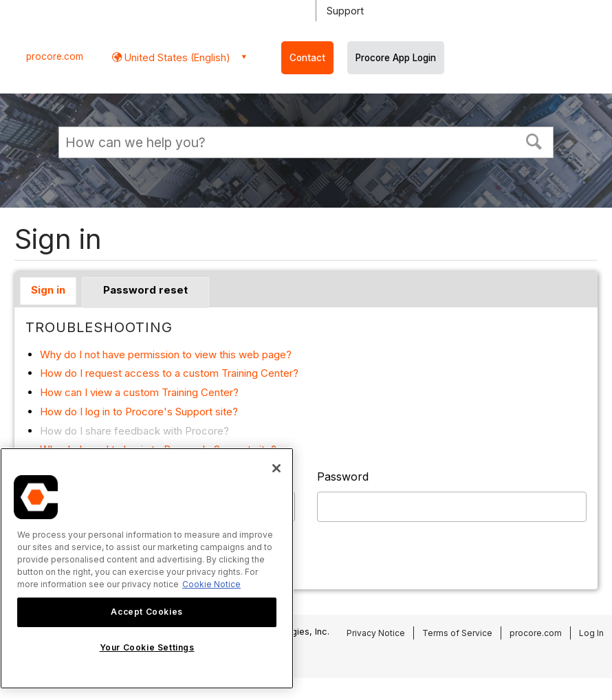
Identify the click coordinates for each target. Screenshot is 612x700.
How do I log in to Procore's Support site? (139, 412)
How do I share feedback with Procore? (134, 431)
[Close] (276, 468)
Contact (307, 58)
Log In (591, 633)
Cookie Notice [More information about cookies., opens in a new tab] (211, 584)
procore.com (55, 56)
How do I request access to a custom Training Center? (169, 373)
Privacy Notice (376, 633)
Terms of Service (457, 633)
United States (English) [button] (176, 57)
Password (343, 477)
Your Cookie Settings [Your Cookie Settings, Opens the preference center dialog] (147, 647)
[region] (147, 568)
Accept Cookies (146, 612)
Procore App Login (396, 58)
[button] (534, 140)
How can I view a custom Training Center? (139, 392)
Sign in (48, 290)
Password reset (145, 290)
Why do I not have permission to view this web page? (166, 354)
